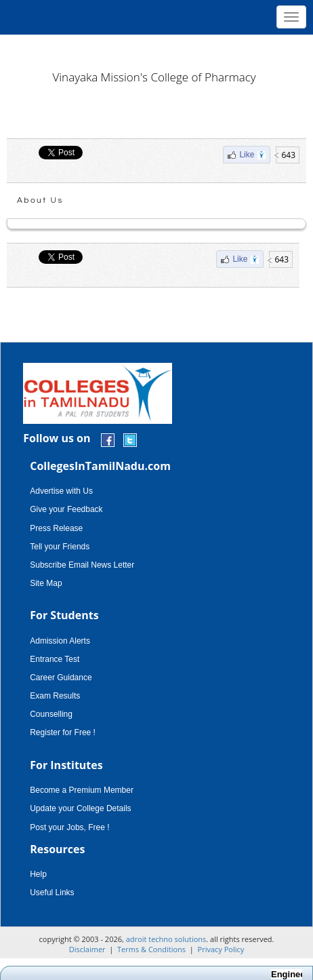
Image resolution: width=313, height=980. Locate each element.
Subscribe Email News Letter (82, 565)
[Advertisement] (156, 47)
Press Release (56, 528)
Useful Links (52, 893)
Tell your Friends (60, 547)
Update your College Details (80, 808)
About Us (40, 200)
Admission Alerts (60, 641)
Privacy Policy (221, 949)
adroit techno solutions (166, 939)
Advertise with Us (61, 491)
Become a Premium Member (82, 790)
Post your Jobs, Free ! (69, 827)
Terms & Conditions (151, 949)
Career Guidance (61, 678)
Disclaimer (87, 949)
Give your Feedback (66, 509)
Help (38, 874)
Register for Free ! (63, 732)
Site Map (46, 583)
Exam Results (55, 696)
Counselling (51, 714)
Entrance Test (55, 659)
